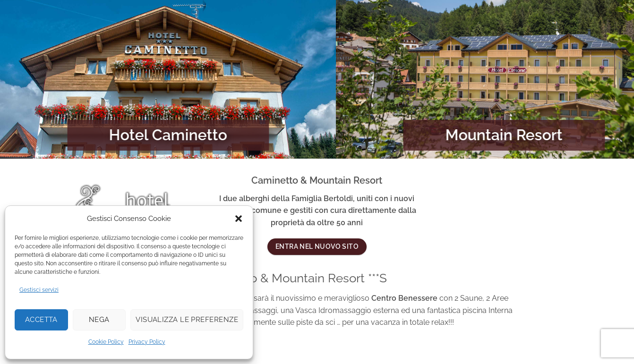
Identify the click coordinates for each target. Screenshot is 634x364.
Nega (99, 320)
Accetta (41, 320)
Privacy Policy (147, 342)
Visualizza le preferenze (187, 320)
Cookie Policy (106, 342)
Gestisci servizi (39, 290)
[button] (239, 219)
